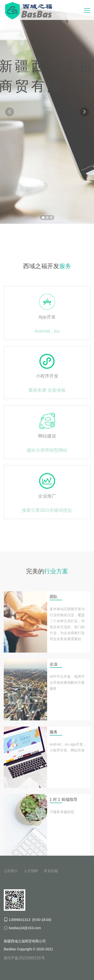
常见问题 (51, 871)
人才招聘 (31, 871)
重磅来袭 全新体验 (47, 390)
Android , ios (47, 331)
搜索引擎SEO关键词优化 (47, 510)
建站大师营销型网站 (47, 450)
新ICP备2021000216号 (24, 958)
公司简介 (11, 871)
